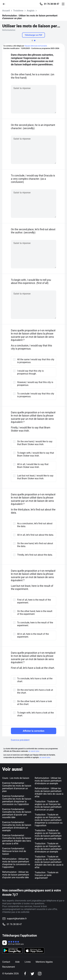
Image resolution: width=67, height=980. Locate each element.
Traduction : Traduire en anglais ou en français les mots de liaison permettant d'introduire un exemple (48, 848)
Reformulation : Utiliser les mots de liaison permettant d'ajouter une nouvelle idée (16, 875)
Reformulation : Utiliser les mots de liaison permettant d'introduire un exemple (48, 781)
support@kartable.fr (17, 919)
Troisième (18, 11)
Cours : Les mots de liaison (16, 778)
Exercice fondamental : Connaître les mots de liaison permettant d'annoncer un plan (17, 787)
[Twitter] (32, 974)
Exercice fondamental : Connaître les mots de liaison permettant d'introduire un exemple (17, 826)
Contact (6, 962)
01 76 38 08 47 (52, 4)
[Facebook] (25, 974)
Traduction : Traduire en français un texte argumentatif (47, 875)
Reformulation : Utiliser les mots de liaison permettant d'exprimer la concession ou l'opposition (16, 863)
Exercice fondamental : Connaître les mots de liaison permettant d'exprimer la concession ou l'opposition (17, 800)
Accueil (6, 11)
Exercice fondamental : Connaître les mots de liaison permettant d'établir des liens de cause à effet (17, 839)
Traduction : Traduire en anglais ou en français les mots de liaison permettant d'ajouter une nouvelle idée (48, 834)
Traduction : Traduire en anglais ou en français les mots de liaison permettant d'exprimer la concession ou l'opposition (49, 820)
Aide (17, 962)
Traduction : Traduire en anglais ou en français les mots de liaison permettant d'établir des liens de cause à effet (49, 862)
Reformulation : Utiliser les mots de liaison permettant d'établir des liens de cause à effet (49, 792)
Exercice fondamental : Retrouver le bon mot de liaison (14, 851)
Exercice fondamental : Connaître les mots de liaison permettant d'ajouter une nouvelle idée (17, 813)
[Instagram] (40, 974)
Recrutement (9, 967)
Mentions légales (44, 962)
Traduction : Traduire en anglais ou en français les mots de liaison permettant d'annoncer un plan (48, 806)
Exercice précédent (20, 740)
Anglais (31, 11)
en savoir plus (34, 751)
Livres (28, 962)
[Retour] (5, 4)
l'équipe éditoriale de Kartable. (36, 46)
